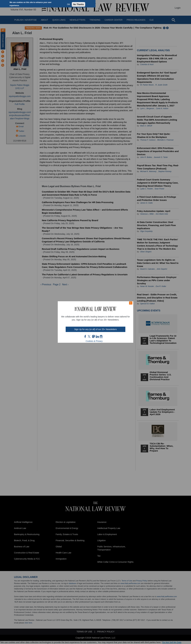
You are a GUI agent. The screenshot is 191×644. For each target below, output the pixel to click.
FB (85, 336)
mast (93, 336)
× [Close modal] (131, 303)
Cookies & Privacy (94, 341)
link (97, 336)
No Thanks (78, 4)
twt (90, 336)
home (101, 336)
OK (68, 4)
